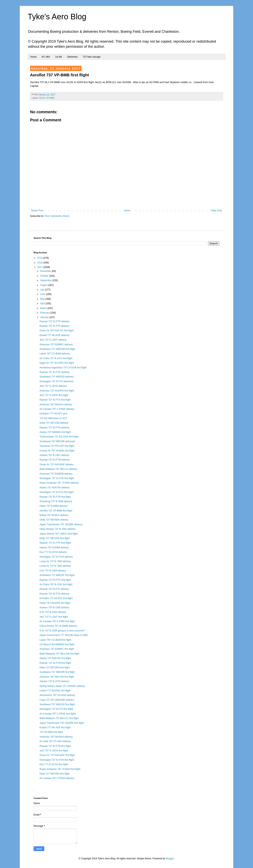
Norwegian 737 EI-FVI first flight (56, 709)
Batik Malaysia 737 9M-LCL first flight (59, 718)
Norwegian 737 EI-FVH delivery (56, 557)
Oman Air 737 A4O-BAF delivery (57, 464)
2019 (40, 258)
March (44, 308)
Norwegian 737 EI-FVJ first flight (57, 492)
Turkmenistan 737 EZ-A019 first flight (59, 437)
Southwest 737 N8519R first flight (57, 672)
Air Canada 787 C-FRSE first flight (58, 714)
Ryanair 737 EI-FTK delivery (54, 594)
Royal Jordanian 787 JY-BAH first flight (60, 769)
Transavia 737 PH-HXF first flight (57, 446)
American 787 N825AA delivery (56, 405)
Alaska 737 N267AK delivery (55, 488)
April (43, 303)
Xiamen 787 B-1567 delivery (54, 455)
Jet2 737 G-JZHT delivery (53, 340)
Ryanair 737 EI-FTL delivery (54, 589)
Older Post (216, 211)
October (45, 276)
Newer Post (37, 211)
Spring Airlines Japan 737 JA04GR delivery (62, 686)
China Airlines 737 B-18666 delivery (58, 626)
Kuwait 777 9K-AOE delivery (54, 335)
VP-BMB (50, 98)
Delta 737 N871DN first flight (55, 668)
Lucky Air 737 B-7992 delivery (55, 566)
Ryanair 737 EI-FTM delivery (55, 460)
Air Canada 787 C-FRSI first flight (57, 621)
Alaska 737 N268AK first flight (55, 432)
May (43, 299)
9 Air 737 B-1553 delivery (53, 612)
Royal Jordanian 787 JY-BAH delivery (59, 483)
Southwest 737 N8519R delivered (57, 441)
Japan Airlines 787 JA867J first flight (59, 534)
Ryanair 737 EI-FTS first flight (55, 400)
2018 (40, 263)
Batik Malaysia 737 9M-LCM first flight (59, 654)
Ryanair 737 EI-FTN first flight (55, 746)
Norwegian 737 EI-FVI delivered (56, 381)
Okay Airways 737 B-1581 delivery (58, 529)
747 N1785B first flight (51, 732)
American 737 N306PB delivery (56, 474)
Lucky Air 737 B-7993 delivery (55, 561)
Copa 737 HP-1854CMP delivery (57, 700)
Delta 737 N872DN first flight (55, 538)
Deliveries (72, 57)
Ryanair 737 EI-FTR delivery (54, 321)
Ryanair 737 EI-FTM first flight (55, 663)
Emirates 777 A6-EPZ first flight (56, 598)
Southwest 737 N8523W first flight (57, 349)
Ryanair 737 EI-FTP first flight (55, 543)
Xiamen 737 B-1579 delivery (54, 681)
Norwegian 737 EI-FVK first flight (57, 478)
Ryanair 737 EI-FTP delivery (54, 326)
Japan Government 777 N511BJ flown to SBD (64, 635)
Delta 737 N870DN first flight (55, 774)
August (44, 285)
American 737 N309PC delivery (56, 345)
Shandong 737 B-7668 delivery (56, 501)
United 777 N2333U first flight (55, 691)
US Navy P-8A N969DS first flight (57, 644)
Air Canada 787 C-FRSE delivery (57, 409)
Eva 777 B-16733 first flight (54, 764)
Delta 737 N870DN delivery (54, 520)
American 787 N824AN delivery (56, 737)
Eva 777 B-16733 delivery (53, 552)
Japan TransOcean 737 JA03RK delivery (61, 524)
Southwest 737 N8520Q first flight (57, 704)
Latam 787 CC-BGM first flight (55, 640)
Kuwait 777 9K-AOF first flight (55, 728)
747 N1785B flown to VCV (53, 418)
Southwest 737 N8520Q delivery (57, 377)
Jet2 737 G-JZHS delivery (53, 386)
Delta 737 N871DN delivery (54, 423)
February (45, 313)
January (45, 317)
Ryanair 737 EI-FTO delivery (55, 372)
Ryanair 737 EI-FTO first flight (55, 580)
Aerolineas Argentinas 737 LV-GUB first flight (63, 368)
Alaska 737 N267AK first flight (55, 658)
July (43, 290)
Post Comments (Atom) (57, 216)
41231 (42, 98)
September (46, 280)
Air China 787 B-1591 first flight (56, 584)
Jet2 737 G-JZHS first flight (54, 751)
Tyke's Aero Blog (57, 17)
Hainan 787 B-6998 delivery (54, 548)
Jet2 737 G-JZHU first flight (54, 395)
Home (33, 57)
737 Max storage (91, 57)
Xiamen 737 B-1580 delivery (54, 608)
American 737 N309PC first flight (57, 649)
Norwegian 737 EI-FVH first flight (57, 760)
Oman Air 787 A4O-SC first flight (57, 331)
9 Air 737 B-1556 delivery (53, 571)
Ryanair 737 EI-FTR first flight (55, 497)
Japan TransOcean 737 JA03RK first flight (62, 723)
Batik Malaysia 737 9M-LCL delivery (58, 469)
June (43, 294)
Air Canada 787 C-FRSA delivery (57, 778)
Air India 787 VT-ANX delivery (55, 741)
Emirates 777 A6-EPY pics (53, 414)
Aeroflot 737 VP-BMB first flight (56, 511)
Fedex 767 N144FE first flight (55, 603)
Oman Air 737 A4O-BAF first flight (57, 755)
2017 (40, 267)
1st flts (59, 57)
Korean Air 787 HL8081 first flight (57, 451)
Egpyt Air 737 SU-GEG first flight (57, 363)
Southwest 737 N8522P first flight (57, 575)
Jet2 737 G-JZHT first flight (54, 617)
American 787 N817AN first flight (57, 677)
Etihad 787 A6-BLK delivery (54, 515)
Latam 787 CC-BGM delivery (55, 354)
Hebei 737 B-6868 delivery (53, 506)
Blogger (170, 859)
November (46, 271)
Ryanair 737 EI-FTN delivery (54, 428)
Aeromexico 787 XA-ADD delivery (57, 695)
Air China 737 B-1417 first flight (56, 358)
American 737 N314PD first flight (57, 391)
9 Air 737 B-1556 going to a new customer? (62, 631)
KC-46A (46, 57)
